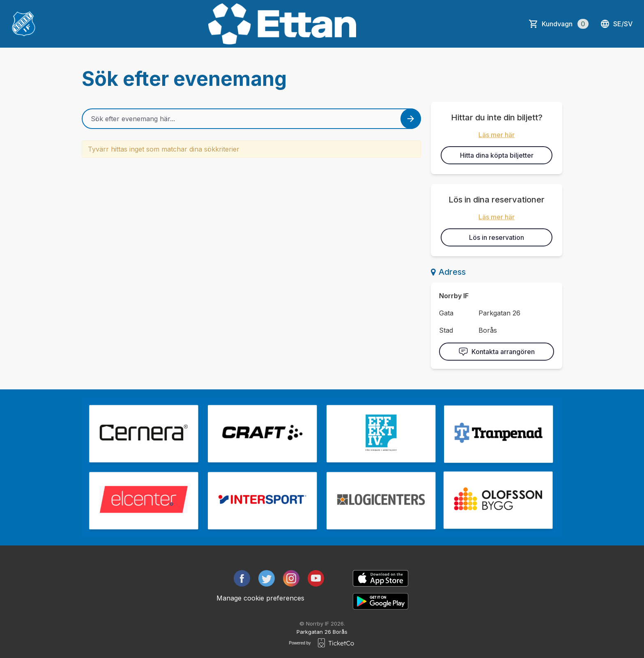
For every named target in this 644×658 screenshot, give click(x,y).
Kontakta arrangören (497, 352)
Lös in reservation (497, 237)
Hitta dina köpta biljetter (497, 155)
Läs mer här (497, 135)
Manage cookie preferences (260, 598)
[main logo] (24, 24)
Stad (446, 330)
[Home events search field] (251, 119)
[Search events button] (411, 119)
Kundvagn (565, 24)
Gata (446, 313)
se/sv (616, 24)
